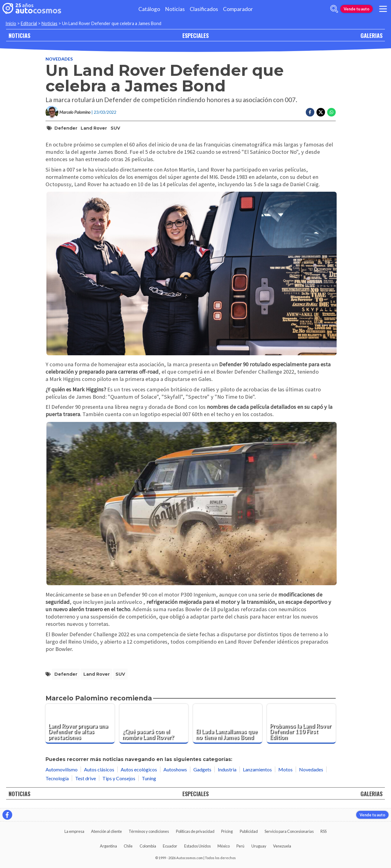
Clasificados (204, 9)
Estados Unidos (197, 846)
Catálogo (149, 9)
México (224, 846)
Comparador (238, 9)
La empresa (74, 831)
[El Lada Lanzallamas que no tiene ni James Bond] (228, 724)
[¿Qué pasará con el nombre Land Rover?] (154, 724)
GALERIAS (371, 35)
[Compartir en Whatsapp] (331, 112)
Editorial (29, 23)
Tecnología (57, 778)
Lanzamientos (257, 769)
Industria (227, 769)
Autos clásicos (99, 769)
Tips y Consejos (119, 778)
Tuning (149, 778)
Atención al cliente (106, 831)
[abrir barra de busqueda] (334, 9)
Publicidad (249, 831)
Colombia (148, 846)
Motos (285, 769)
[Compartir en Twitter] (321, 112)
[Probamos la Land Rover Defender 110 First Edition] (301, 724)
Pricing (227, 831)
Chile (128, 846)
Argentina (108, 846)
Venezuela (282, 846)
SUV (115, 128)
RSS (323, 831)
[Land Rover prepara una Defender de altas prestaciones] (80, 724)
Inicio (11, 23)
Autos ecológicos (139, 769)
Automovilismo (62, 769)
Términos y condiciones (149, 831)
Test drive (86, 778)
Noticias (175, 9)
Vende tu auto (356, 9)
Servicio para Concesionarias (289, 831)
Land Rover (94, 128)
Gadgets (202, 769)
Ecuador (170, 846)
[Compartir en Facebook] (310, 112)
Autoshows (175, 769)
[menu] (383, 9)
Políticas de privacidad (195, 831)
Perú (240, 846)
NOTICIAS (19, 35)
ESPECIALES (195, 35)
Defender (66, 128)
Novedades (59, 59)
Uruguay (259, 846)
